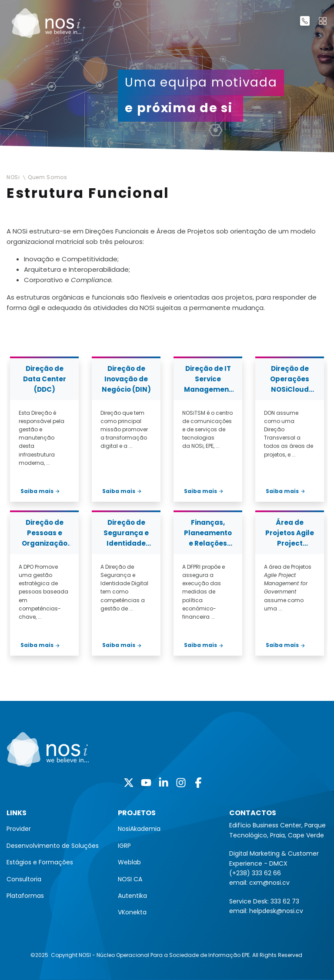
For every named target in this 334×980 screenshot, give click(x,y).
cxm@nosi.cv (269, 883)
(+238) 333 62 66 (255, 873)
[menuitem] (56, 829)
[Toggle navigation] (323, 21)
